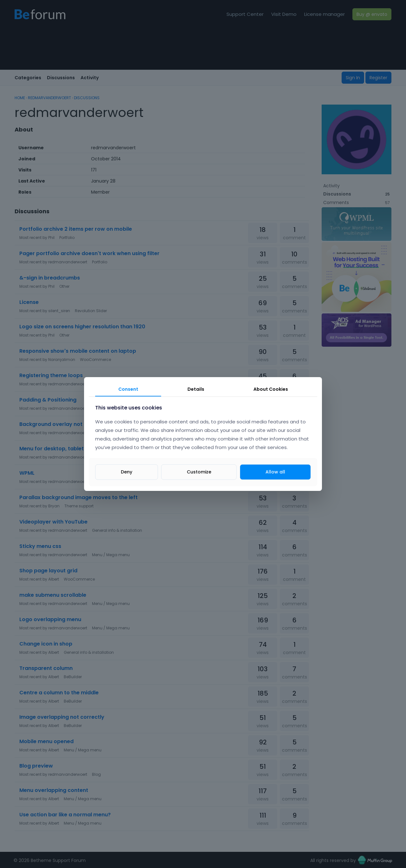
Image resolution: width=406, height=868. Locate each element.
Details (196, 389)
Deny (127, 472)
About (271, 389)
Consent (128, 389)
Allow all (275, 472)
